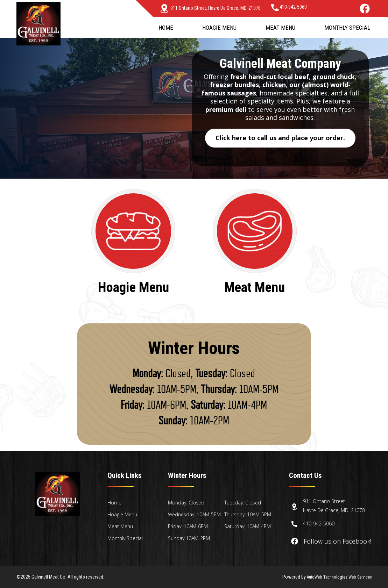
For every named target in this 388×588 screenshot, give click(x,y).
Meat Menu (280, 28)
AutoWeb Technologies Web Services (335, 577)
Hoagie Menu (219, 28)
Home (166, 28)
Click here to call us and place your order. (280, 138)
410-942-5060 (289, 7)
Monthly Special (347, 28)
